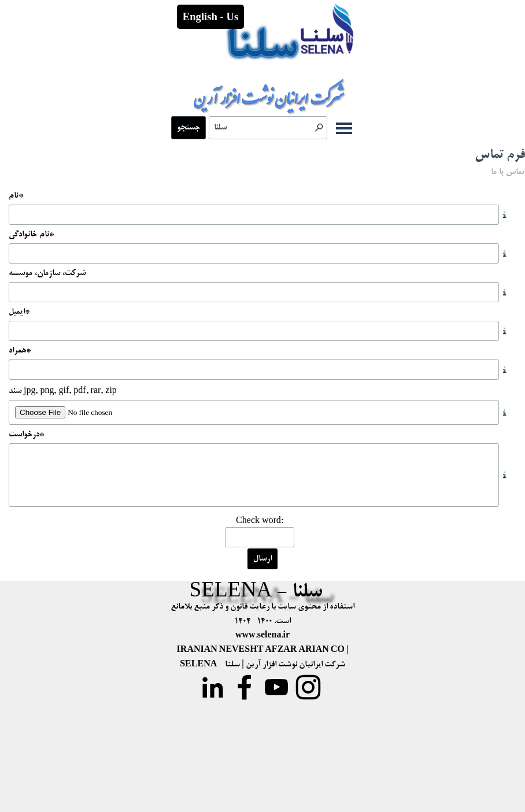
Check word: (260, 521)
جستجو (188, 128)
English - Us (210, 16)
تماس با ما (508, 172)
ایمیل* (19, 312)
